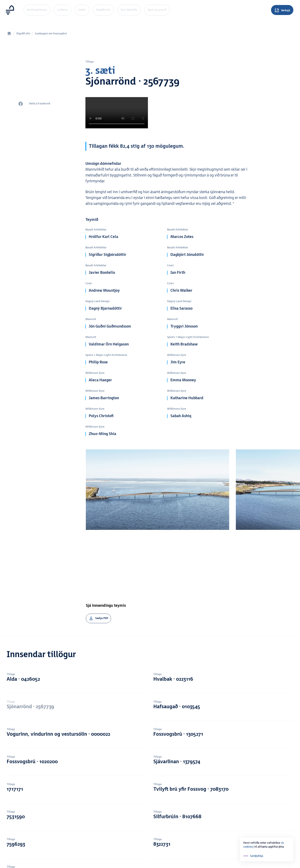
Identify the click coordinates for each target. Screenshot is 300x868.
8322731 (223, 794)
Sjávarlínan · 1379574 (223, 710)
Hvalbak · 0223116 (223, 627)
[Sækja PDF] (98, 560)
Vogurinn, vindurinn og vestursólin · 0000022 (77, 683)
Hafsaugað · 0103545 (223, 655)
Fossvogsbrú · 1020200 (77, 710)
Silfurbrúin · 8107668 (223, 766)
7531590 (77, 766)
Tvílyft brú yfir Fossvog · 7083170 (223, 738)
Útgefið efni (103, 10)
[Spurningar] (282, 10)
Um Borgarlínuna (37, 10)
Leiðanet (63, 10)
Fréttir (82, 10)
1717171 (77, 738)
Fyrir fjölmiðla (129, 10)
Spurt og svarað (157, 10)
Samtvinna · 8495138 (77, 822)
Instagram (235, 861)
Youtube (234, 866)
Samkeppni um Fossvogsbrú (51, 34)
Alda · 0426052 (77, 627)
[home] (9, 33)
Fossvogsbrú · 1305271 (223, 683)
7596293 (77, 794)
